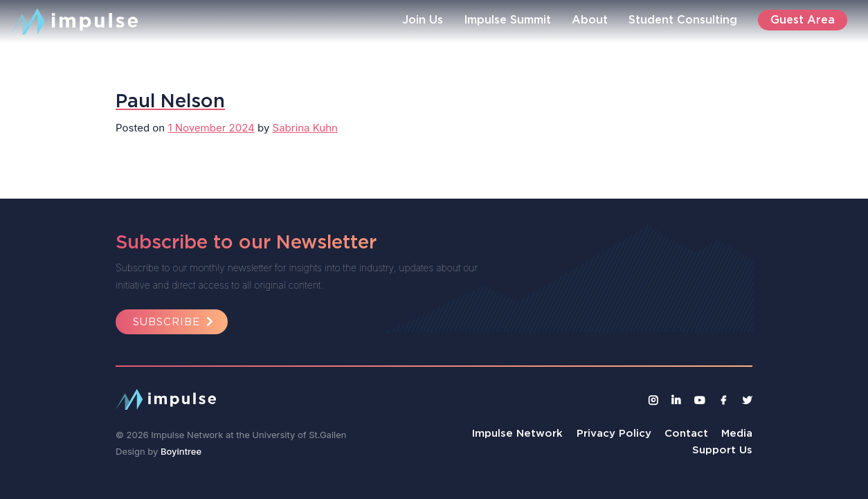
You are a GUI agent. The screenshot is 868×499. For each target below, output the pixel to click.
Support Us (722, 450)
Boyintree (181, 451)
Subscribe (175, 321)
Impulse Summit (507, 19)
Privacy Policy (614, 433)
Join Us (423, 19)
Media (737, 433)
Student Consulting (683, 19)
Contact (686, 433)
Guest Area (803, 19)
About (590, 19)
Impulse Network (517, 433)
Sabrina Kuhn (305, 128)
